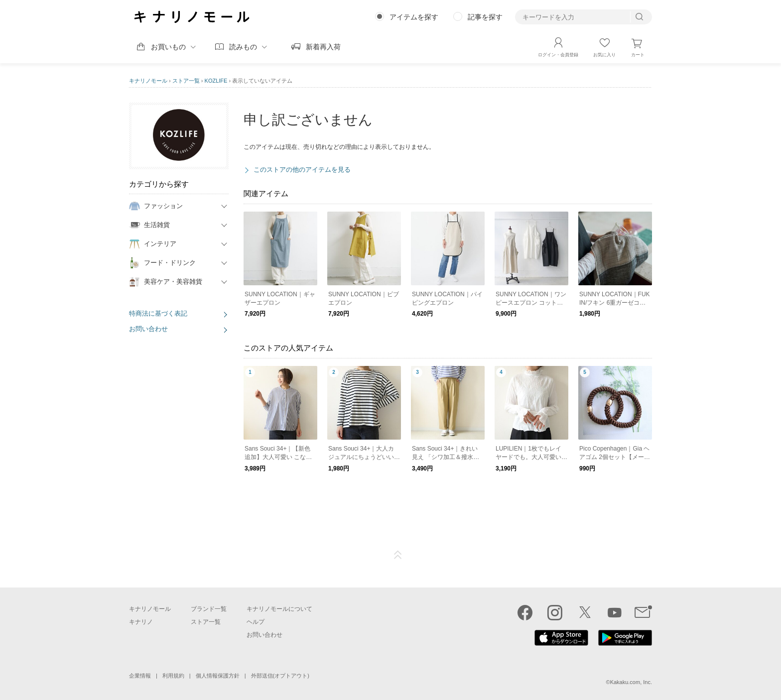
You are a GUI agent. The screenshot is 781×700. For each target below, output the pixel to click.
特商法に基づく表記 (158, 313)
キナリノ (141, 622)
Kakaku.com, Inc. (631, 682)
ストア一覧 (186, 81)
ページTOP (398, 555)
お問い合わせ (148, 329)
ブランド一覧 (209, 609)
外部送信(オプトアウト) (280, 676)
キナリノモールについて (279, 609)
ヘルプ (256, 622)
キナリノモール (148, 81)
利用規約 (173, 676)
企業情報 (140, 676)
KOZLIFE (216, 81)
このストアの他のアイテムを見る (302, 170)
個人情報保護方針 (218, 676)
